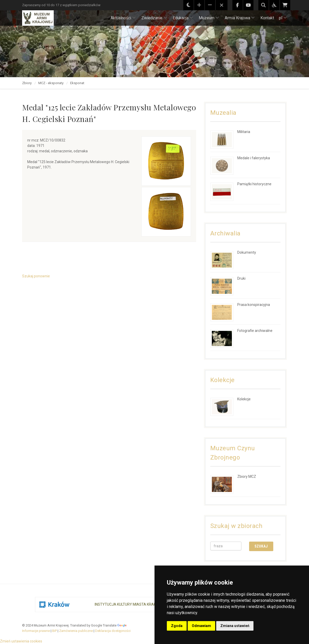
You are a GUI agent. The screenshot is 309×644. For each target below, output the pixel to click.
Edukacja (183, 18)
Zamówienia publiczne (76, 631)
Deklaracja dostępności (113, 631)
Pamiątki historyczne (254, 184)
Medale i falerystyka (254, 158)
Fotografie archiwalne (255, 331)
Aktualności (123, 18)
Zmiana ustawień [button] (235, 626)
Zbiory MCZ (247, 477)
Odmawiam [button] (201, 626)
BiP (54, 631)
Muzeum (209, 18)
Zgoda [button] (177, 626)
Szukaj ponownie (36, 276)
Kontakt (267, 18)
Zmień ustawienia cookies (21, 641)
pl (283, 18)
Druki (241, 278)
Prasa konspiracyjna (254, 305)
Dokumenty (247, 252)
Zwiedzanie (154, 18)
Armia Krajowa (240, 18)
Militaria (244, 132)
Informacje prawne (36, 631)
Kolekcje (244, 399)
